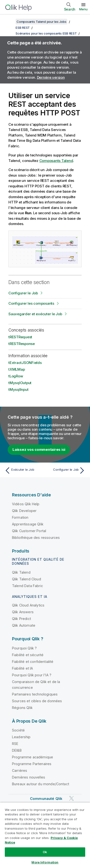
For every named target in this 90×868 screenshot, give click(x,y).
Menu (83, 9)
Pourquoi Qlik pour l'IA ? (32, 675)
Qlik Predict (21, 619)
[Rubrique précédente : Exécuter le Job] (24, 470)
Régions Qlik (22, 708)
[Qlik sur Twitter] (72, 799)
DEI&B (17, 750)
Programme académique (33, 757)
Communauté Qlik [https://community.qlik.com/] (46, 799)
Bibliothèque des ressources (36, 538)
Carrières (20, 770)
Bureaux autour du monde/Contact (41, 784)
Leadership (21, 737)
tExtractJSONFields (25, 363)
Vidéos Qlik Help (26, 504)
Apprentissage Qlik (28, 524)
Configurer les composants (31, 303)
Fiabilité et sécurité (28, 655)
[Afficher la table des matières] (10, 22)
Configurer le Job (23, 293)
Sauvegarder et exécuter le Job (35, 314)
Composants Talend (56, 161)
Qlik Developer (24, 511)
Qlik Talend (21, 572)
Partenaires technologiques (35, 694)
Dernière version (51, 77)
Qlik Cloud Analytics (28, 605)
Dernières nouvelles (29, 777)
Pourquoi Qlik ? (24, 648)
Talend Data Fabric (27, 586)
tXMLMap (17, 369)
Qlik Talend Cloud (27, 579)
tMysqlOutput (20, 383)
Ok (45, 852)
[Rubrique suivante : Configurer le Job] (66, 470)
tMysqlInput (18, 389)
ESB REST (23, 28)
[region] (45, 835)
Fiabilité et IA (22, 668)
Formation (20, 517)
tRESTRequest (20, 337)
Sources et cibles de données (37, 701)
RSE (15, 744)
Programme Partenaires (32, 764)
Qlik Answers (23, 612)
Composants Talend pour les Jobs (41, 22)
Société (18, 730)
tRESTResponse (22, 344)
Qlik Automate (24, 625)
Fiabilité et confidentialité (33, 662)
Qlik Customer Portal (29, 531)
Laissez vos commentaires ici (39, 449)
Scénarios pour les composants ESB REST (46, 33)
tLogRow (16, 376)
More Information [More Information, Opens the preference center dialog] (45, 862)
